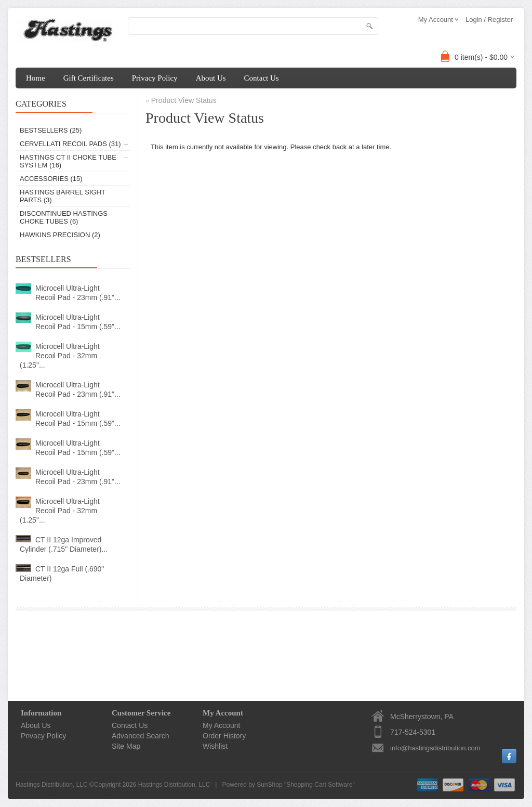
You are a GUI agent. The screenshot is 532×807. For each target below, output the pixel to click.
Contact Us (262, 78)
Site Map (126, 746)
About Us (211, 78)
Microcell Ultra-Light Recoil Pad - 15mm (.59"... (78, 322)
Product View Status (184, 100)
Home (36, 78)
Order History (224, 736)
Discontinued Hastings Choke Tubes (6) (64, 217)
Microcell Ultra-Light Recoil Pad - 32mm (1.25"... (60, 356)
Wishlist (215, 746)
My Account (221, 725)
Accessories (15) (51, 179)
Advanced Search (141, 736)
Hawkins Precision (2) (60, 235)
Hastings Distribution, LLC (174, 785)
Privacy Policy (155, 78)
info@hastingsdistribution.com (435, 748)
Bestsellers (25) (51, 130)
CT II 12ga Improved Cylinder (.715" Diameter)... (64, 544)
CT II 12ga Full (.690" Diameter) (62, 574)
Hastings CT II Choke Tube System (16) (68, 161)
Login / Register (489, 19)
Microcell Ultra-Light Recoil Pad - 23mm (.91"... (78, 293)
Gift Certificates (89, 78)
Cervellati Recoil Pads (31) (70, 144)
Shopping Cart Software (319, 785)
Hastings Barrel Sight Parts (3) (63, 196)
